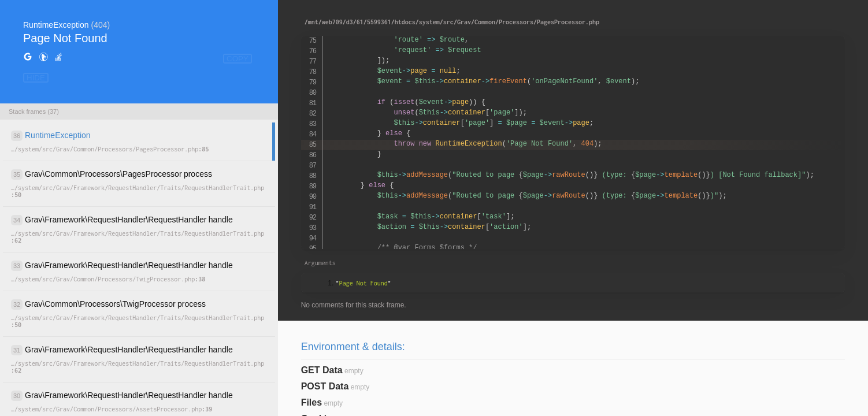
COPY (238, 59)
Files (311, 402)
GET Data (322, 370)
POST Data (325, 386)
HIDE (36, 78)
